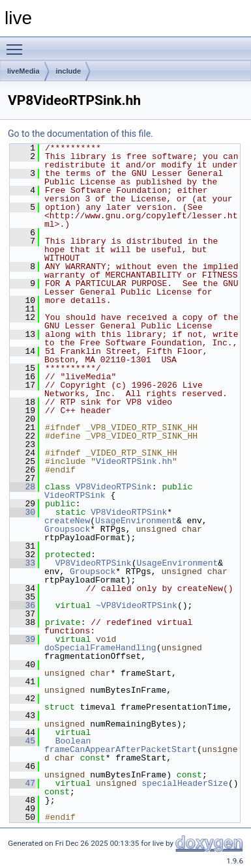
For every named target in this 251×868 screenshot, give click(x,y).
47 (22, 783)
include (69, 71)
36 (22, 605)
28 (22, 487)
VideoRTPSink (75, 495)
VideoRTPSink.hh (134, 461)
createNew (67, 521)
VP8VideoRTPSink (114, 487)
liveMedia (23, 71)
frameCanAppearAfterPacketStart (121, 749)
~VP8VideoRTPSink (137, 605)
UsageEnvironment (136, 521)
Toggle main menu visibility (18, 44)
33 (22, 563)
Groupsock (67, 529)
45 (22, 741)
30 (22, 512)
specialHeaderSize (185, 783)
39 (22, 639)
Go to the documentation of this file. (81, 134)
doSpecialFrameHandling (100, 648)
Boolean (73, 741)
